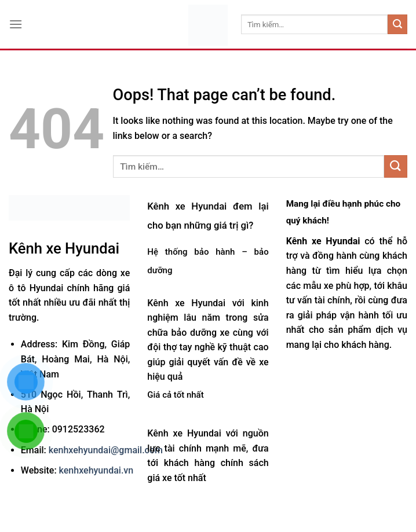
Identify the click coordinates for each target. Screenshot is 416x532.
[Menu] (16, 24)
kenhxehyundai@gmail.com (106, 450)
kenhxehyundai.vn (96, 470)
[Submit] (397, 24)
